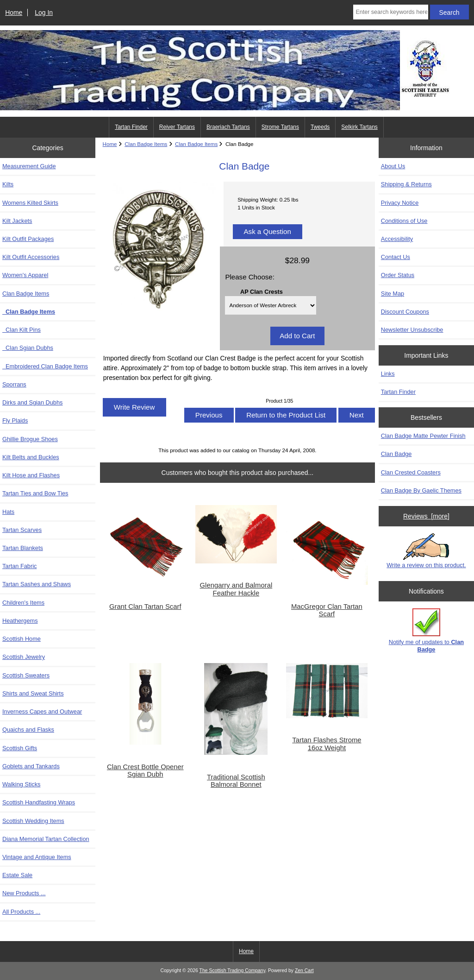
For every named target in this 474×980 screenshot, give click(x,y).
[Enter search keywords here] (390, 12)
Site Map (393, 294)
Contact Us (396, 257)
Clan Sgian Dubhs (28, 348)
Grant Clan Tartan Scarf (145, 607)
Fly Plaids (15, 420)
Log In (44, 13)
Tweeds (320, 127)
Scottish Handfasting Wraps (39, 802)
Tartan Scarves (22, 530)
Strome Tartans (280, 127)
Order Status (398, 275)
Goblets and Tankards (31, 766)
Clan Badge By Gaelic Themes (421, 490)
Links (388, 374)
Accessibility (397, 239)
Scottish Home (22, 639)
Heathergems (20, 621)
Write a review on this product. (426, 551)
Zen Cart (304, 971)
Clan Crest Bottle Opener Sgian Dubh (145, 771)
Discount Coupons (405, 312)
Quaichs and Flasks (28, 730)
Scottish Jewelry (24, 657)
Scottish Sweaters (26, 675)
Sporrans (14, 384)
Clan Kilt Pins (22, 330)
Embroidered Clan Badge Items (45, 366)
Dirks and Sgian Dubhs (32, 402)
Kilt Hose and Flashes (31, 475)
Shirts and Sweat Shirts (33, 693)
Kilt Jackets (17, 221)
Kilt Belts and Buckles (31, 457)
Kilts (8, 184)
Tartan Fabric (19, 566)
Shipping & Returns (406, 184)
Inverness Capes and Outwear (42, 711)
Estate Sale (17, 875)
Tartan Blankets (23, 548)
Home (14, 13)
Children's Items (23, 603)
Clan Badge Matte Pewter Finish (423, 436)
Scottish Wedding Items (33, 821)
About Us (393, 166)
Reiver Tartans (177, 127)
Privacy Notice (400, 203)
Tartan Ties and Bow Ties (35, 493)
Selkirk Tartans (359, 127)
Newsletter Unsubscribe (412, 330)
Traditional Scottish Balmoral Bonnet (236, 781)
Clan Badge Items (146, 144)
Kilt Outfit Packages (28, 239)
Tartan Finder (131, 127)
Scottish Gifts (20, 748)
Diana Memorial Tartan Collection (46, 839)
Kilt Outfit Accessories (31, 257)
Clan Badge (396, 454)
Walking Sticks (21, 784)
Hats (8, 512)
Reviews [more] (426, 516)
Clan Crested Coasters (411, 472)
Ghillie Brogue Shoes (30, 439)
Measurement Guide (29, 166)
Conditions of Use (404, 221)
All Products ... (21, 912)
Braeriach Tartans (228, 127)
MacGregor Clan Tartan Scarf (327, 610)
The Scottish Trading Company (233, 971)
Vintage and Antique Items (37, 857)
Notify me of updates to (426, 630)
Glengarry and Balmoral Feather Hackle (236, 589)
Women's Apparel (25, 275)
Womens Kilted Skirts (30, 203)
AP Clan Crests (262, 291)
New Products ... (24, 893)
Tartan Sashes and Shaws (37, 584)
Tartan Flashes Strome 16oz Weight (327, 744)
